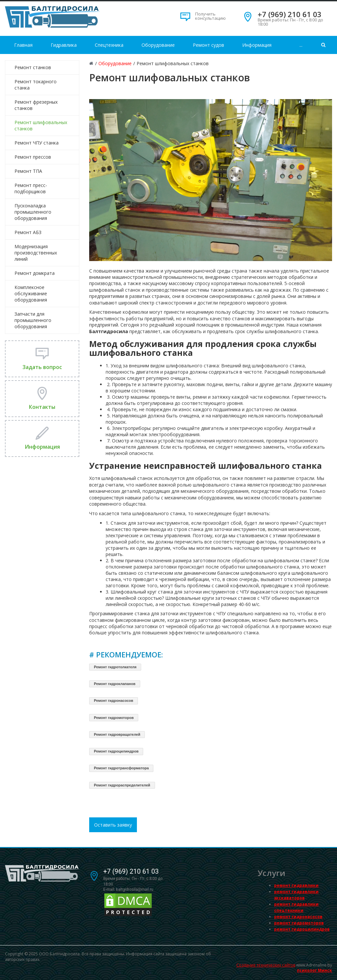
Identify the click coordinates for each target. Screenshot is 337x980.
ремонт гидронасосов (298, 917)
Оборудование (158, 45)
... (301, 45)
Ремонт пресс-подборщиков (31, 188)
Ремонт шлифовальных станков (41, 125)
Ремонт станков (33, 67)
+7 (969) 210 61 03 (290, 14)
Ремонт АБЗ (28, 232)
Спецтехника (109, 45)
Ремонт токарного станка (36, 85)
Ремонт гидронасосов (114, 701)
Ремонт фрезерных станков (36, 105)
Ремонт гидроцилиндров (116, 751)
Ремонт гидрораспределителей (122, 785)
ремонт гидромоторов (299, 923)
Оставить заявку (113, 825)
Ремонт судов (208, 45)
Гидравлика (64, 45)
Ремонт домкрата (35, 273)
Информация (257, 45)
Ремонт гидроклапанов (115, 684)
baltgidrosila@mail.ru (135, 889)
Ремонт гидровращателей (117, 734)
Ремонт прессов (33, 157)
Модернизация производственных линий (36, 253)
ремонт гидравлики (296, 885)
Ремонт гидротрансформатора (121, 768)
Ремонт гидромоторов (114, 718)
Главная (23, 45)
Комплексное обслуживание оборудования (31, 293)
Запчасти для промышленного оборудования (33, 320)
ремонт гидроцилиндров (302, 929)
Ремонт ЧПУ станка (37, 143)
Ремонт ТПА (28, 171)
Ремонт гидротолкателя (115, 667)
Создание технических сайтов (266, 965)
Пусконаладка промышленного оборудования (33, 212)
